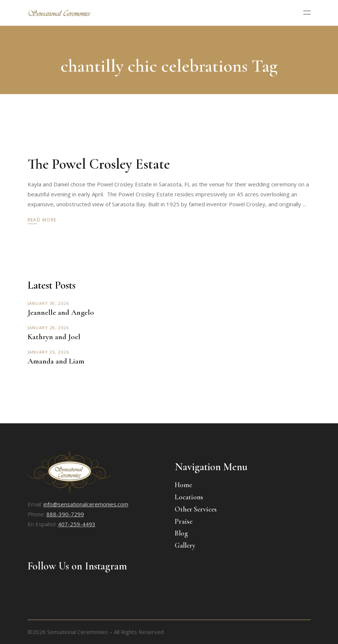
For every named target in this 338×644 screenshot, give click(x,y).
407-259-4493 (77, 524)
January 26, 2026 (48, 352)
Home (183, 485)
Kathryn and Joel (54, 337)
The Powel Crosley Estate (99, 164)
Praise (184, 521)
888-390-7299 (65, 514)
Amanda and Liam (56, 361)
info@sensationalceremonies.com (86, 504)
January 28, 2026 (48, 328)
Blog (181, 533)
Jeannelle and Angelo (61, 312)
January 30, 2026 (48, 303)
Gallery (185, 545)
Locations (189, 497)
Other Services (196, 509)
